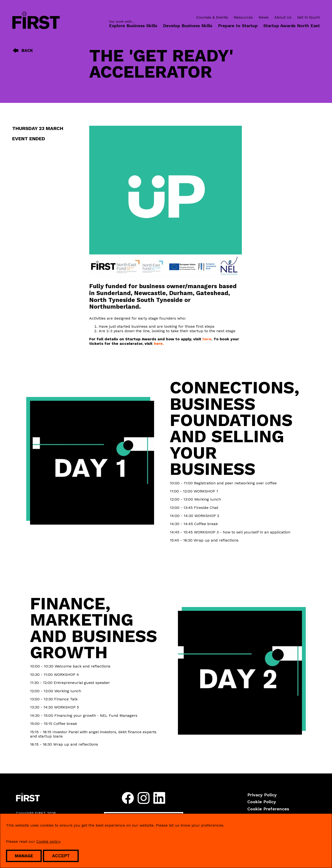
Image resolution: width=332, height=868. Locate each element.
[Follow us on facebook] (128, 798)
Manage (24, 856)
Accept (61, 856)
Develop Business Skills (188, 26)
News (264, 17)
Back (23, 50)
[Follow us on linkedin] (159, 798)
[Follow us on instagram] (144, 798)
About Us (283, 17)
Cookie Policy (262, 802)
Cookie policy (48, 841)
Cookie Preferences (268, 809)
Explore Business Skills (133, 26)
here (207, 339)
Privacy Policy (262, 795)
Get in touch (309, 17)
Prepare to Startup (238, 26)
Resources (243, 17)
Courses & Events (212, 17)
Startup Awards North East (292, 26)
